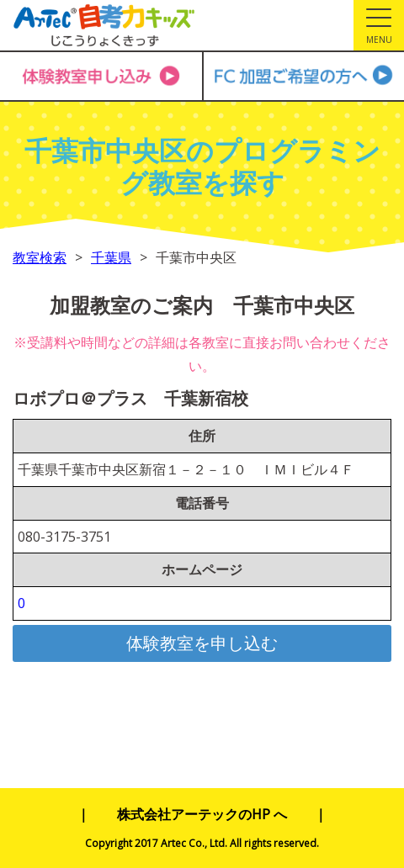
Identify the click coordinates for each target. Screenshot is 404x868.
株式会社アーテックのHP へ (202, 814)
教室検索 (40, 257)
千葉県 (111, 257)
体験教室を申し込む (202, 643)
